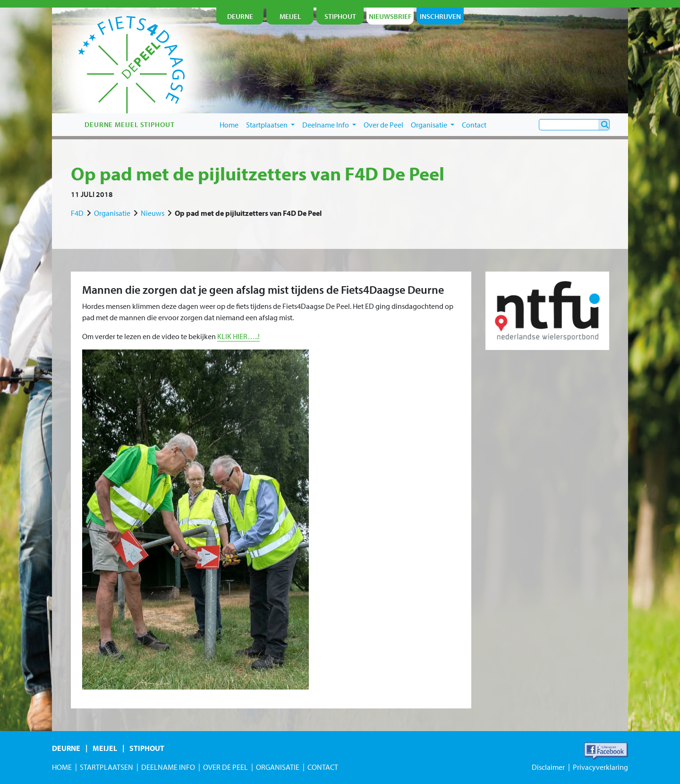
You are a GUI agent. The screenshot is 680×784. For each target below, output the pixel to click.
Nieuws (153, 213)
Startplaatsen (270, 125)
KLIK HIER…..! (238, 336)
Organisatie (433, 125)
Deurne (66, 748)
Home (229, 125)
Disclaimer (548, 767)
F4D (77, 213)
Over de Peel (383, 125)
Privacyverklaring (600, 767)
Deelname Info (329, 125)
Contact (474, 125)
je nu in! (583, 84)
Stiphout (147, 748)
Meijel (105, 748)
